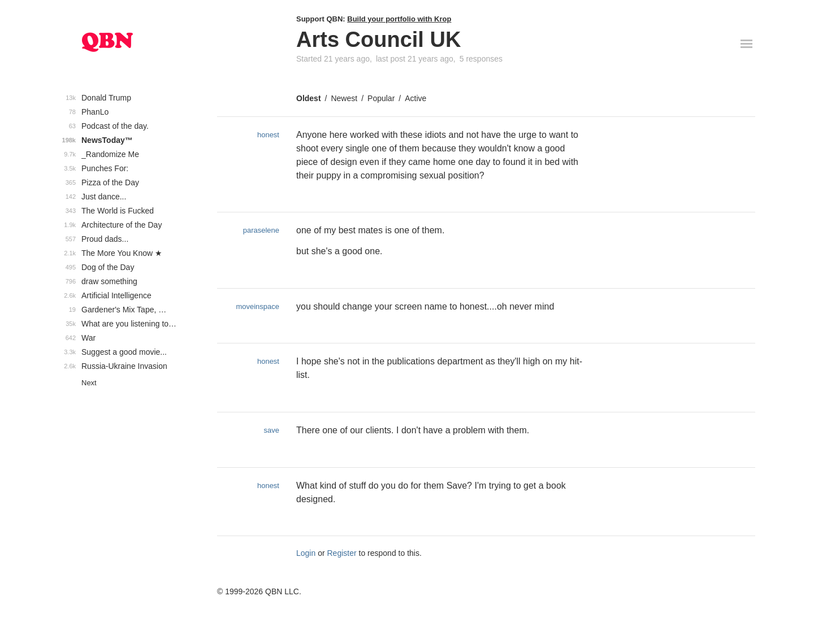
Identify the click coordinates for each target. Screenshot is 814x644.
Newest (344, 98)
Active (415, 98)
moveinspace (257, 306)
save (272, 430)
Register (342, 553)
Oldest (309, 98)
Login (306, 553)
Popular (381, 98)
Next (89, 383)
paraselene (261, 230)
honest (268, 135)
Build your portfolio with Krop (399, 19)
